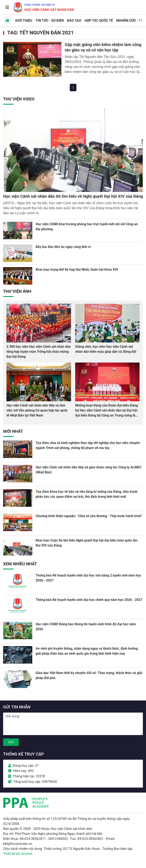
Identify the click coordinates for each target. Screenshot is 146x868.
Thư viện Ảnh (17, 291)
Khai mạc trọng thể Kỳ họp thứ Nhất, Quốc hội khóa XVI (77, 270)
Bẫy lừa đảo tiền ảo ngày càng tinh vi (63, 247)
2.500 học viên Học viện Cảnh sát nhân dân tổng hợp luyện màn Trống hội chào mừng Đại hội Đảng (39, 352)
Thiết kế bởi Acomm (18, 854)
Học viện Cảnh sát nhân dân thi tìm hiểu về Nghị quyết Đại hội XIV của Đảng (73, 196)
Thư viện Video (19, 99)
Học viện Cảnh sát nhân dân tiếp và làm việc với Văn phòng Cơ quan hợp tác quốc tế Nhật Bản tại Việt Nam (37, 410)
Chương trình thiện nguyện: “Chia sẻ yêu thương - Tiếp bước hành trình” (89, 516)
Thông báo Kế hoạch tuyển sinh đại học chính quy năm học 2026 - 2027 (89, 600)
